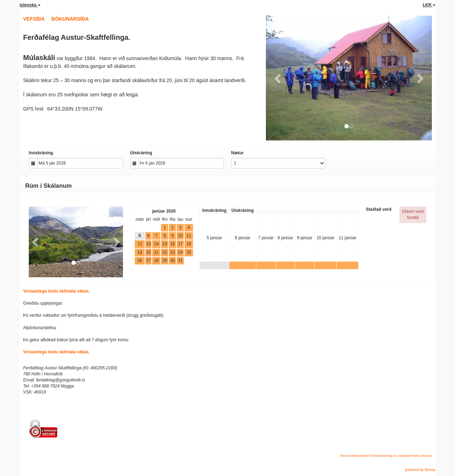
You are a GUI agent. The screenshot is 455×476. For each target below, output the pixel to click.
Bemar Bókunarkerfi (355, 456)
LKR (429, 5)
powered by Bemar (420, 470)
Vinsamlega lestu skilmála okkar (56, 291)
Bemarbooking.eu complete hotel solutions (402, 456)
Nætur (237, 153)
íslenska (30, 5)
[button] (278, 78)
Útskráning (141, 153)
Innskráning (41, 153)
